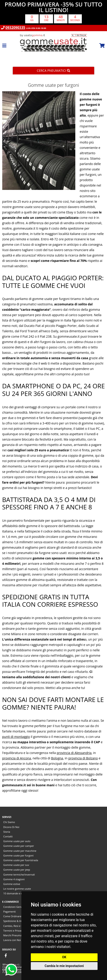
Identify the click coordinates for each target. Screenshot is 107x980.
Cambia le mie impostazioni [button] (64, 966)
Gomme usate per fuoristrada (21, 860)
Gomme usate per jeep (17, 870)
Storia (7, 832)
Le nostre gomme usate (17, 889)
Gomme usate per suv (16, 865)
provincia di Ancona (17, 758)
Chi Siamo (9, 822)
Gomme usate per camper (19, 846)
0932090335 (15, 28)
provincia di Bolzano (83, 758)
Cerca (53, 71)
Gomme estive (12, 884)
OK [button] (64, 957)
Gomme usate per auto (17, 841)
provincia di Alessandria (74, 753)
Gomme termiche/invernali (19, 875)
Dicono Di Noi (11, 827)
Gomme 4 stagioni (14, 879)
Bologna (57, 758)
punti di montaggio (16, 737)
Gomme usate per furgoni (19, 855)
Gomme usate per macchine (20, 851)
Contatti (8, 836)
